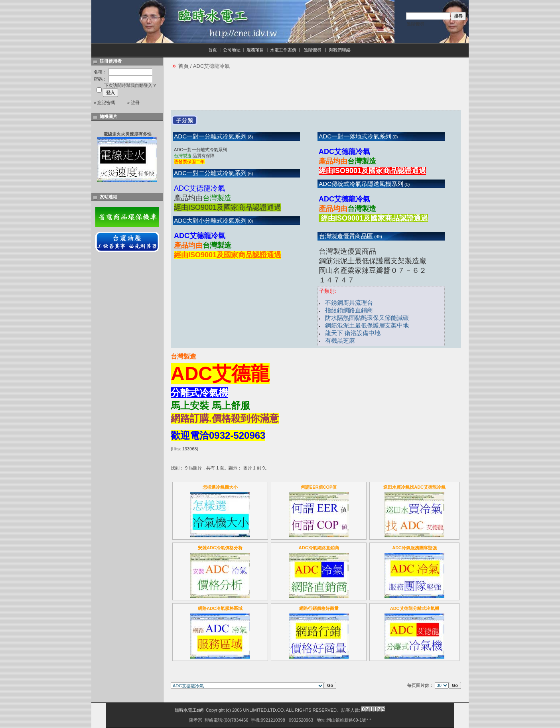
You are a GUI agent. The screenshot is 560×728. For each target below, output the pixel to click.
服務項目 (255, 50)
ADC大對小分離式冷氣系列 (210, 220)
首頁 (213, 50)
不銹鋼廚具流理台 (349, 303)
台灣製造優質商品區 (345, 236)
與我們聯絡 (340, 50)
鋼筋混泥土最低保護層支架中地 (367, 325)
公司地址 (232, 50)
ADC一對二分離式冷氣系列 (210, 173)
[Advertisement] (316, 92)
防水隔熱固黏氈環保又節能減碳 (367, 318)
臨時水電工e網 (189, 710)
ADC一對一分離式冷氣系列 (210, 136)
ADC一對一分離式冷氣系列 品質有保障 (200, 156)
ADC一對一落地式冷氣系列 (354, 136)
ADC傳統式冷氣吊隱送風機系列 (360, 184)
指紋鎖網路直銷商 (349, 310)
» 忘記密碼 (104, 103)
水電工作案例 (283, 50)
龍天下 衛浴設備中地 (353, 333)
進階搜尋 (416, 24)
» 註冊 (133, 103)
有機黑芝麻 (340, 340)
